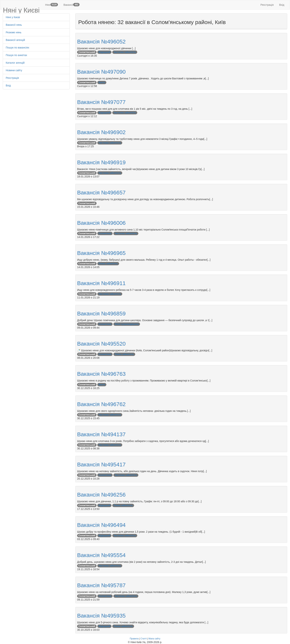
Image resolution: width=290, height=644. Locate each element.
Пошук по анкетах (16, 55)
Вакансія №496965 (101, 253)
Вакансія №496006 (101, 223)
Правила (134, 639)
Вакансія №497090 (101, 72)
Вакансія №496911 (101, 283)
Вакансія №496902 (101, 132)
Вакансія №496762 (101, 404)
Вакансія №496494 (101, 525)
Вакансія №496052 (101, 42)
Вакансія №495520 (101, 344)
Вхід (282, 5)
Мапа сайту (154, 639)
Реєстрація (267, 5)
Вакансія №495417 (101, 464)
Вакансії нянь (14, 25)
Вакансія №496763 (101, 374)
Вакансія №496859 (101, 313)
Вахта (102, 83)
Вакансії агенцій (15, 40)
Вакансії (71, 5)
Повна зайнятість (108, 264)
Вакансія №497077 (101, 102)
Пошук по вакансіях (17, 48)
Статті (144, 639)
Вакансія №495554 (101, 555)
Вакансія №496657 (101, 192)
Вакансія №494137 (101, 434)
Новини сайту (14, 70)
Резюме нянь (14, 32)
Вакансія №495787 (101, 585)
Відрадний (104, 52)
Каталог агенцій (15, 63)
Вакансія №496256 (101, 495)
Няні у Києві (13, 17)
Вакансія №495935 (101, 616)
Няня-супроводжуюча (127, 324)
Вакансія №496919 (101, 162)
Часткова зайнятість (125, 52)
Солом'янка (105, 233)
